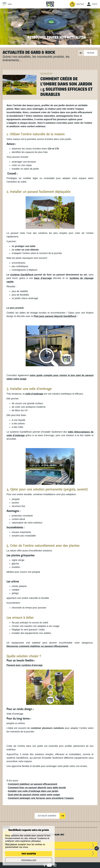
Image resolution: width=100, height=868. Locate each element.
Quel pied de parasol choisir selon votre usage (34, 795)
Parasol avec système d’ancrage (25, 665)
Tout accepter (29, 854)
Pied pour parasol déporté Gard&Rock (55, 316)
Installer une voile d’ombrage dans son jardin (33, 791)
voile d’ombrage (34, 394)
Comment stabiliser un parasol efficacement (33, 784)
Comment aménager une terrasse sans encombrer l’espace (41, 798)
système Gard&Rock (22, 275)
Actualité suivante (47, 816)
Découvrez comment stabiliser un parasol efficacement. (37, 646)
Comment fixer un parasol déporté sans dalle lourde (37, 788)
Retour (91, 53)
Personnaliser (29, 860)
